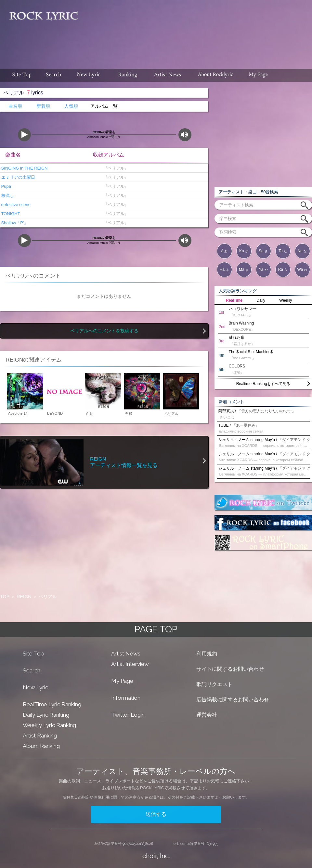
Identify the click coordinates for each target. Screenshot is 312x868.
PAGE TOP (156, 629)
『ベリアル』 (115, 168)
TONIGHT (10, 214)
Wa (302, 269)
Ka (244, 251)
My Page (122, 681)
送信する (156, 814)
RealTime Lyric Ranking (52, 704)
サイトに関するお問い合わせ (230, 669)
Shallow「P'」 (14, 223)
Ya (263, 269)
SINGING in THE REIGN (24, 168)
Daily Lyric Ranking (46, 715)
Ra (283, 269)
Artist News (126, 654)
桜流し (7, 195)
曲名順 (15, 106)
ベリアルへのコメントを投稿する (104, 331)
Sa (263, 251)
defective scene (15, 205)
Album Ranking (41, 746)
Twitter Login (128, 715)
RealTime (234, 300)
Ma (244, 269)
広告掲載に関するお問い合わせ (233, 700)
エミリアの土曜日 (18, 177)
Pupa (6, 186)
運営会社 (207, 715)
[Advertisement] (158, 41)
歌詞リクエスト (214, 684)
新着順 (43, 106)
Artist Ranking (40, 736)
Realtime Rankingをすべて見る (263, 384)
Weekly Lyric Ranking (49, 725)
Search (32, 670)
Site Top (33, 654)
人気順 (71, 106)
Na (302, 251)
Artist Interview (130, 664)
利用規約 (207, 654)
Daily (261, 300)
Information (126, 698)
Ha (224, 269)
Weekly (286, 300)
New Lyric (35, 687)
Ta (283, 251)
